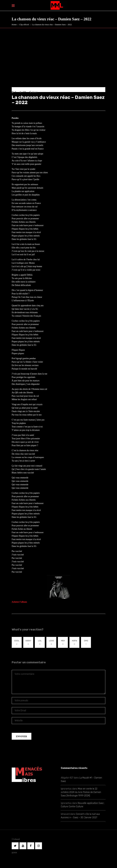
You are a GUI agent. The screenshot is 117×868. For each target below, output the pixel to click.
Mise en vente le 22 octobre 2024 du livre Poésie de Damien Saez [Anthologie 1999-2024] (81, 792)
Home (14, 24)
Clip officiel (24, 24)
